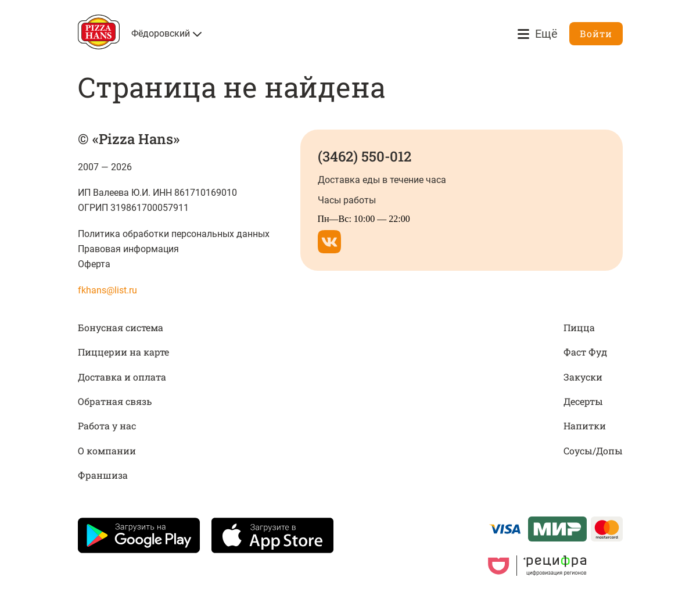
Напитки (585, 426)
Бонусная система (121, 327)
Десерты (583, 401)
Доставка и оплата (122, 377)
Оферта (94, 264)
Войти (596, 33)
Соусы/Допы (593, 451)
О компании (107, 451)
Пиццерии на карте (123, 352)
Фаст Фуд (585, 352)
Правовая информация (128, 249)
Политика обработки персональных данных (174, 234)
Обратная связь (115, 401)
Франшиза (103, 475)
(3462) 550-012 (365, 156)
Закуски (583, 377)
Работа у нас (107, 426)
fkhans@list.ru (107, 290)
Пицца (579, 327)
